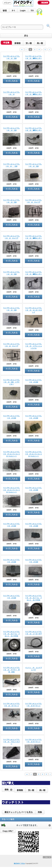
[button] (8, 790)
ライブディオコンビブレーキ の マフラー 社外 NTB (11, 670)
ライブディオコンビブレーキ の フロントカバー (11, 742)
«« (22, 49)
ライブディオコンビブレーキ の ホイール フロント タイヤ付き (33, 598)
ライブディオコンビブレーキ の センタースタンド (33, 310)
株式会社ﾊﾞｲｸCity (19, 863)
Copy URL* (8, 831)
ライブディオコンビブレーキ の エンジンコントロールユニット (11, 454)
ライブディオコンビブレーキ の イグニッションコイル (33, 346)
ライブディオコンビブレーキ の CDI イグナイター (11, 382)
